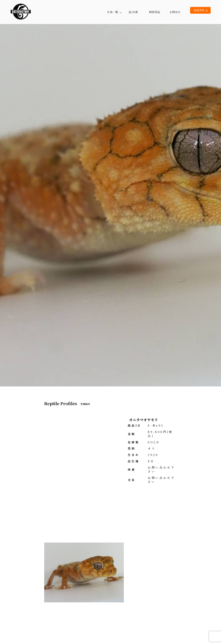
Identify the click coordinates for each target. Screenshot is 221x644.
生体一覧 (114, 12)
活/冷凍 (133, 12)
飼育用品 (155, 12)
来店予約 (201, 10)
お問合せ (175, 12)
